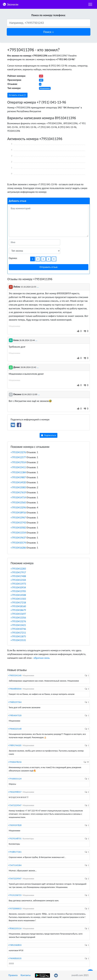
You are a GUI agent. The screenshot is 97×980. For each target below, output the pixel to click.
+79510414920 (18, 482)
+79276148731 (15, 839)
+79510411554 (18, 533)
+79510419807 (18, 477)
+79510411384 (18, 472)
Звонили (10, 4)
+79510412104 (18, 580)
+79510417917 (18, 572)
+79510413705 (18, 591)
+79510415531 (18, 640)
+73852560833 (15, 945)
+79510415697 (18, 614)
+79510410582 (18, 528)
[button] (49, 32)
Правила (13, 975)
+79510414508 (18, 595)
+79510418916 (18, 513)
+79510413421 (18, 625)
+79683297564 (15, 702)
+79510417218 (18, 603)
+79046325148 (15, 729)
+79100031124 (15, 779)
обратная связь (42, 658)
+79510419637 (18, 538)
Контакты (26, 975)
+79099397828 (15, 825)
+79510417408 (18, 576)
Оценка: (13, 258)
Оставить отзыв (17, 95)
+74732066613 (15, 909)
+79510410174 (18, 543)
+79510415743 (18, 523)
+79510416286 (18, 548)
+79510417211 (18, 633)
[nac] (90, 4)
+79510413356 (18, 618)
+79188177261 (15, 852)
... (38, 287)
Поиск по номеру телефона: (48, 15)
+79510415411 (18, 467)
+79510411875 (18, 636)
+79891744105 (15, 745)
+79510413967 (18, 518)
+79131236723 (15, 895)
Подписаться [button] (48, 435)
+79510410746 (18, 629)
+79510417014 (18, 462)
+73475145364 (15, 865)
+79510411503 (18, 599)
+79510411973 (18, 584)
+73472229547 (15, 805)
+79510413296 (18, 507)
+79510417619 (18, 492)
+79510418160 (18, 606)
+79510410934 (18, 587)
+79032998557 (15, 792)
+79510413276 (18, 452)
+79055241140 (15, 675)
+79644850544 (15, 689)
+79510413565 (18, 502)
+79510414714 (18, 497)
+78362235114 (15, 928)
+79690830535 (15, 958)
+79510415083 (18, 487)
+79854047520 (15, 715)
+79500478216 (15, 762)
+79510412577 (18, 457)
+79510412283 (18, 569)
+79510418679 (18, 610)
